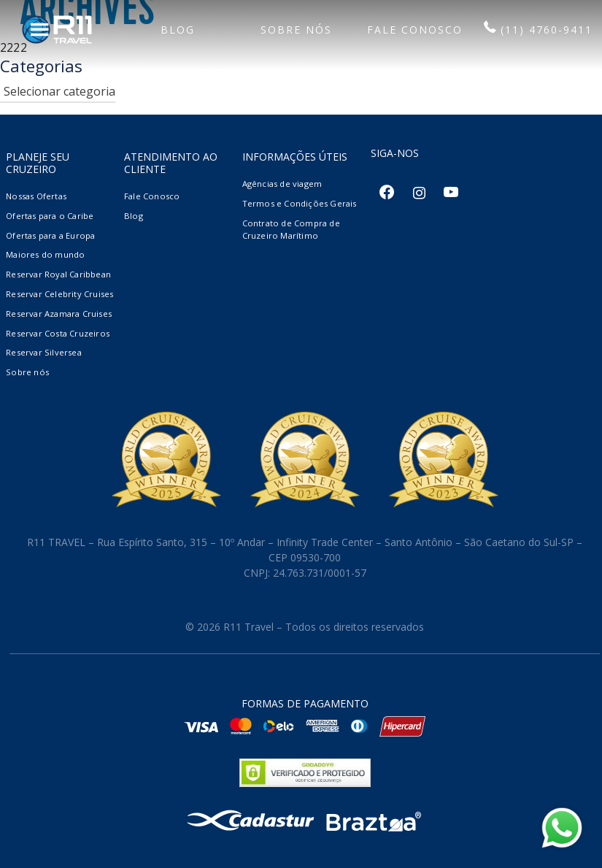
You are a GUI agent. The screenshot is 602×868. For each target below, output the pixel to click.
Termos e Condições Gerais (300, 203)
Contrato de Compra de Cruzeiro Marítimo (291, 229)
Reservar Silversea (44, 352)
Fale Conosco (152, 196)
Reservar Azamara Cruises (59, 314)
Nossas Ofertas (36, 196)
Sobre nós (27, 372)
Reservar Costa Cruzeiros (58, 333)
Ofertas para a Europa (50, 235)
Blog (134, 216)
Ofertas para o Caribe (50, 216)
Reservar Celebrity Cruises (59, 294)
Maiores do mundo (45, 254)
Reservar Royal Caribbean (58, 274)
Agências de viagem (282, 184)
